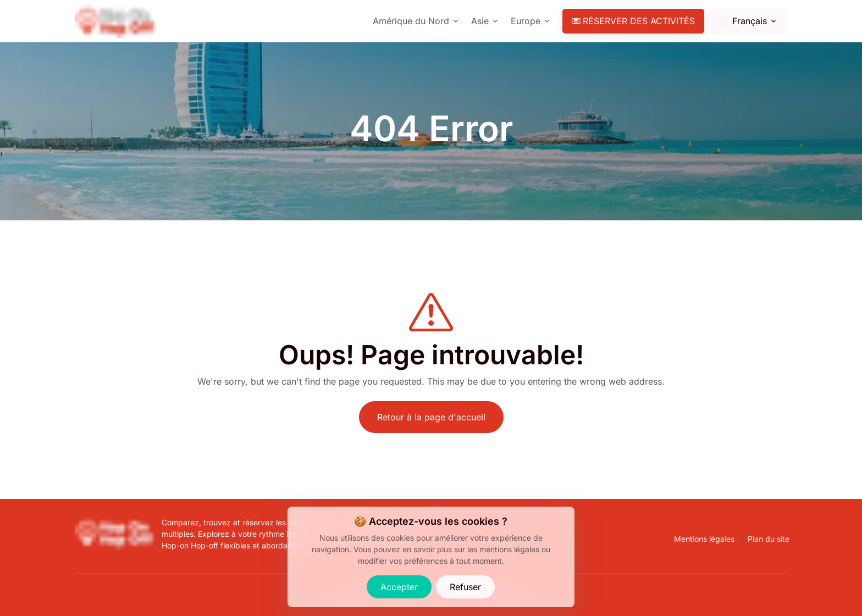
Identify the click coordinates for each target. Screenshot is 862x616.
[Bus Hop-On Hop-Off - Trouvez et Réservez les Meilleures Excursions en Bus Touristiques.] (116, 523)
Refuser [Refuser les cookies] (465, 587)
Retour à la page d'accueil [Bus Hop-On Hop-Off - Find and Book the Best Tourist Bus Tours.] (431, 417)
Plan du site (769, 539)
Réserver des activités (633, 21)
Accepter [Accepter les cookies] (399, 587)
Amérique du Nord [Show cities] (411, 21)
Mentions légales (704, 539)
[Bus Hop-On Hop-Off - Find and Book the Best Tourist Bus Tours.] (117, 21)
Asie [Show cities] (480, 21)
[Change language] (748, 21)
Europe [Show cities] (526, 21)
